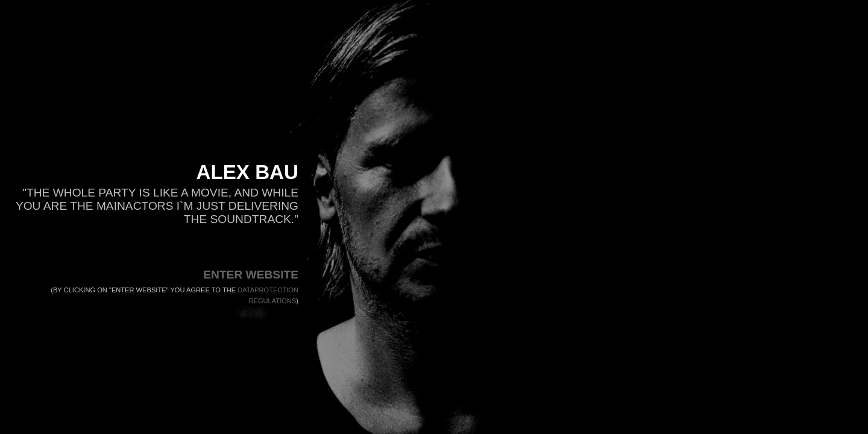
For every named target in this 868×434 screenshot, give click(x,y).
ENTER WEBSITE (251, 275)
